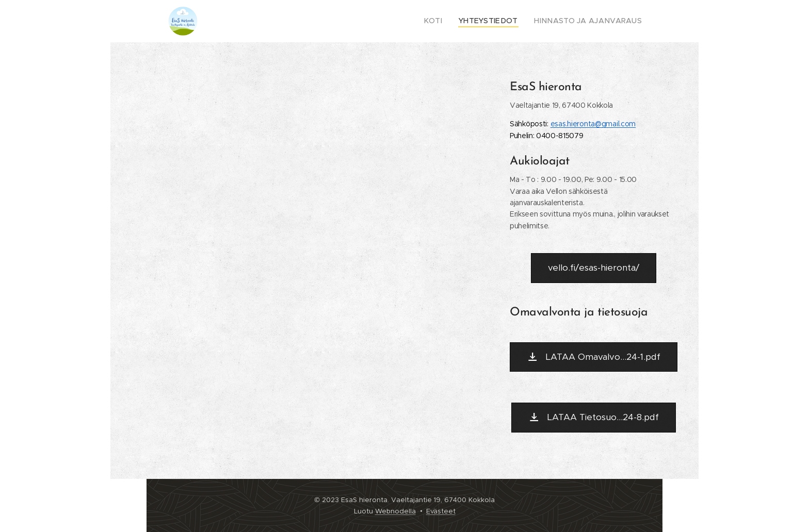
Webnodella (395, 511)
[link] (593, 124)
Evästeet (441, 511)
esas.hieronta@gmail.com (593, 124)
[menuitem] (451, 21)
